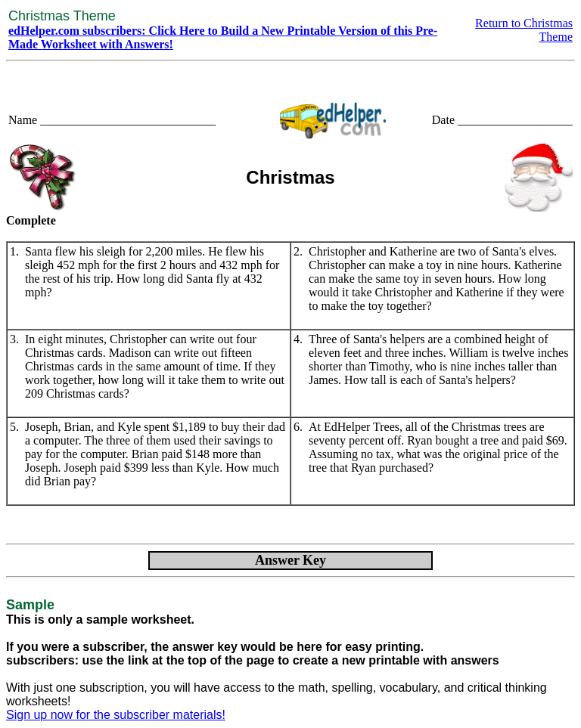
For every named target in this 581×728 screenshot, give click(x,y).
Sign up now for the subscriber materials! (116, 715)
